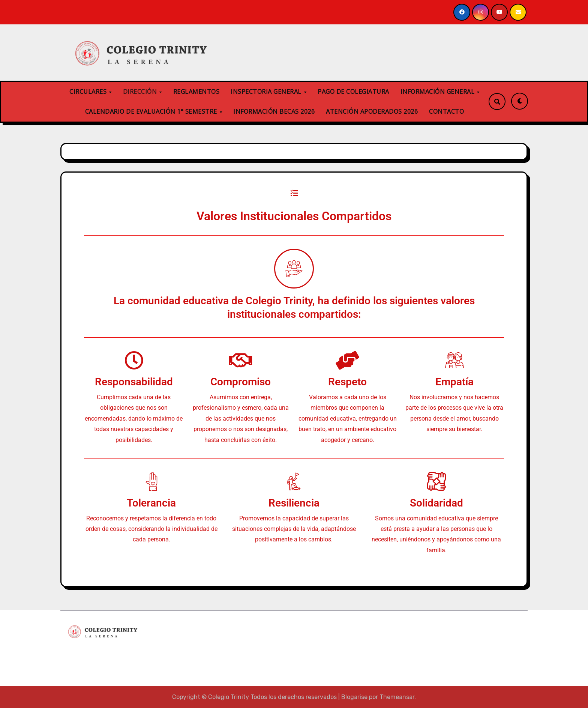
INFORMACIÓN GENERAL (438, 92)
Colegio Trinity (97, 653)
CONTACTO (446, 111)
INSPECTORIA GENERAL (267, 92)
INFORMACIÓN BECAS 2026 (274, 111)
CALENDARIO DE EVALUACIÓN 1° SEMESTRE (152, 111)
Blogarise (354, 697)
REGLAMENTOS (196, 92)
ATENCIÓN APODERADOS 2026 (372, 111)
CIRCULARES (89, 92)
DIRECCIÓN (141, 92)
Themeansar (397, 697)
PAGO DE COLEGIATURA (353, 92)
